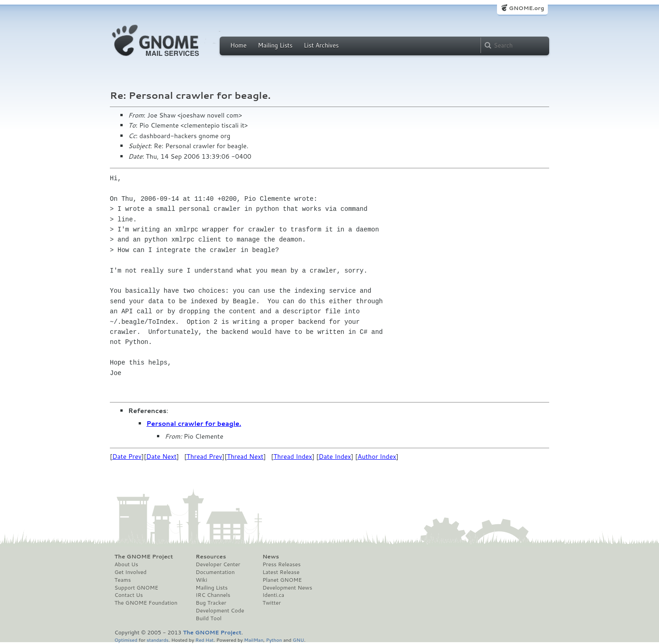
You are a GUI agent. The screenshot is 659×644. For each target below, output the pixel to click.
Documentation (215, 572)
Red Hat (205, 640)
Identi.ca (273, 595)
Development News (287, 588)
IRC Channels (213, 595)
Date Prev (127, 456)
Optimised (126, 640)
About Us (126, 564)
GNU (299, 640)
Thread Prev (205, 456)
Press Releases (281, 564)
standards (157, 640)
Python (274, 640)
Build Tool (209, 618)
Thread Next (245, 456)
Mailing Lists (275, 45)
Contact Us (129, 595)
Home (238, 45)
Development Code (220, 611)
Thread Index (293, 456)
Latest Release (281, 572)
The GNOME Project (144, 557)
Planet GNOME (282, 580)
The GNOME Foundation (146, 603)
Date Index (335, 456)
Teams (123, 580)
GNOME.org (527, 8)
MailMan (254, 640)
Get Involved (130, 572)
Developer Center (218, 564)
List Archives (321, 45)
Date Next (161, 456)
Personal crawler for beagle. (194, 424)
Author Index (377, 456)
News (270, 557)
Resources (211, 557)
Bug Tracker (211, 603)
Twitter (271, 603)
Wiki (202, 580)
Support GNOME (136, 588)
